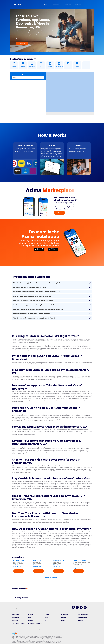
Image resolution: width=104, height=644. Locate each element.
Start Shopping (59, 213)
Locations (14, 603)
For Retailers (15, 615)
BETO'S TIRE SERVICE (19, 561)
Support (30, 615)
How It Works (15, 609)
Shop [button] (46, 5)
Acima (18, 5)
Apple (40, 250)
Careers (47, 609)
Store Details (19, 571)
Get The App (78, 5)
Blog (46, 615)
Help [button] (86, 5)
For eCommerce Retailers (35, 619)
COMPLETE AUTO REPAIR (79, 561)
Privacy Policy (24, 624)
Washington (20, 603)
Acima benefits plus (83, 609)
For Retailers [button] (56, 5)
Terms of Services (16, 624)
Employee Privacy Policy (48, 624)
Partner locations (82, 612)
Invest (46, 612)
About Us (31, 609)
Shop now (22, 44)
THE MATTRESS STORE (59, 561)
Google (54, 250)
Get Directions (16, 565)
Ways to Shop (15, 612)
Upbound (80, 615)
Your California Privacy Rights (35, 624)
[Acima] (14, 628)
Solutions (64, 612)
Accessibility (65, 609)
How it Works (68, 5)
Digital (63, 615)
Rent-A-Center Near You (18, 619)
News (30, 612)
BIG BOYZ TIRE (37, 561)
